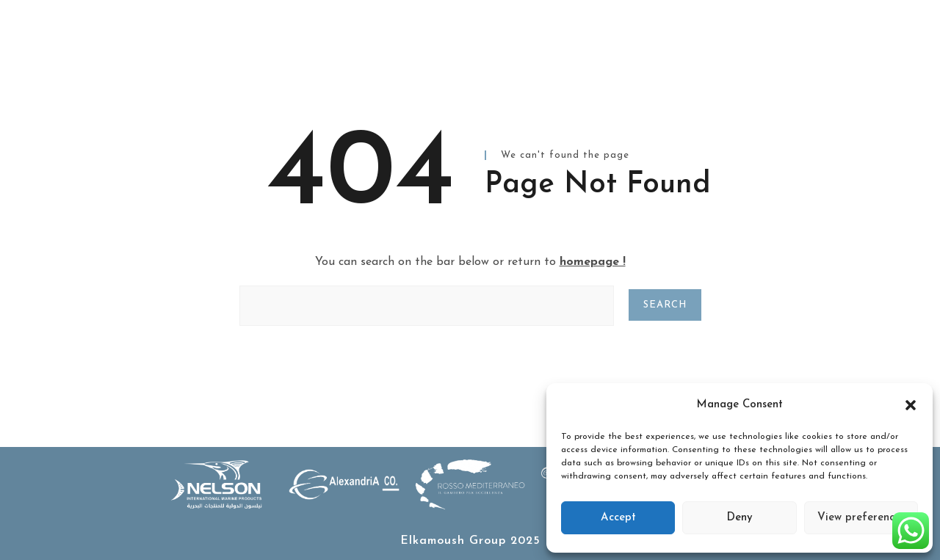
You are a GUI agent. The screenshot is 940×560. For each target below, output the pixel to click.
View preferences (861, 518)
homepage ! (593, 262)
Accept (618, 518)
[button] (911, 405)
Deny (740, 518)
